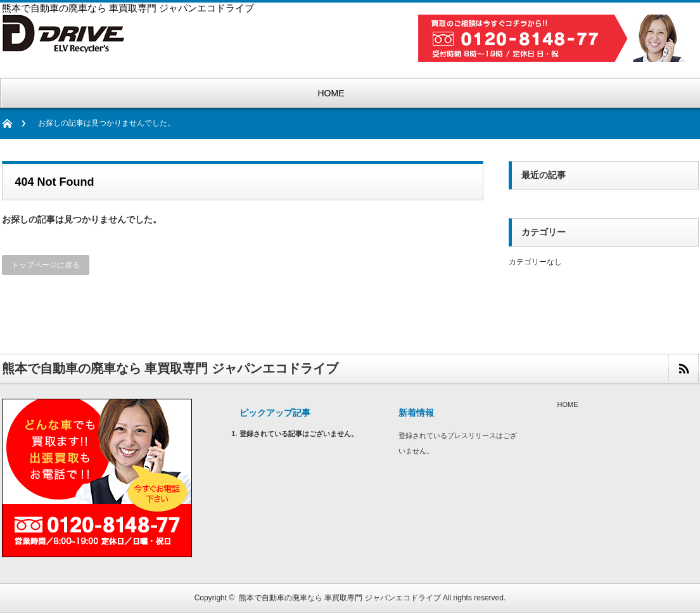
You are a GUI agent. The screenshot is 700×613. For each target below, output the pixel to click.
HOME (331, 93)
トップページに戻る (46, 265)
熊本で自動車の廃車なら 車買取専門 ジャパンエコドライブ (340, 598)
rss (683, 369)
